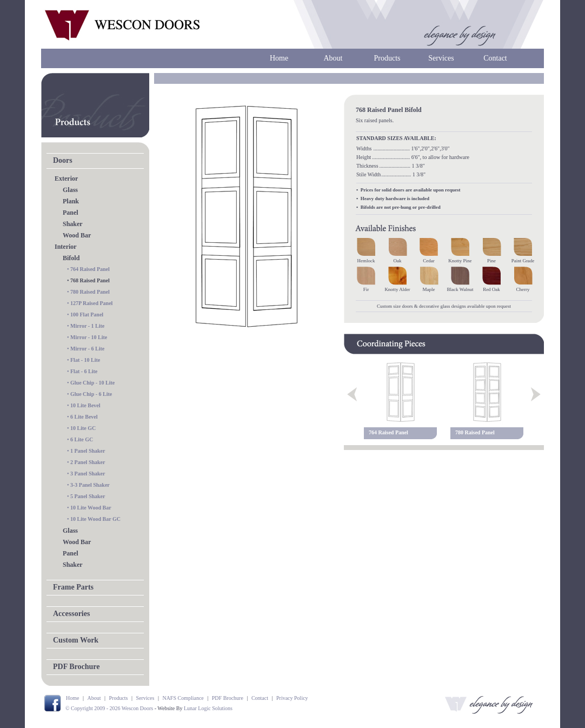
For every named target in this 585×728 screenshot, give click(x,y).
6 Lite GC (82, 439)
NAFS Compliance (183, 698)
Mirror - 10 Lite (89, 337)
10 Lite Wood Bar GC (95, 519)
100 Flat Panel (87, 315)
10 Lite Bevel (85, 405)
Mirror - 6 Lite (87, 349)
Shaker (73, 224)
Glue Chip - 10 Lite (92, 383)
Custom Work (76, 640)
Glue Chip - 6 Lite (91, 394)
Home (279, 58)
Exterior (66, 178)
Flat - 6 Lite (84, 371)
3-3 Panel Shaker (90, 485)
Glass (70, 190)
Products (387, 58)
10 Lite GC (83, 428)
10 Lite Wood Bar (91, 508)
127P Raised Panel (91, 303)
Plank (71, 201)
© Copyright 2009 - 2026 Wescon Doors (109, 708)
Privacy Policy (292, 698)
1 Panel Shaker (88, 451)
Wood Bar (77, 235)
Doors (63, 160)
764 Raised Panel (90, 269)
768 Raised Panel (90, 280)
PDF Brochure (76, 667)
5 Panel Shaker (88, 496)
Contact (495, 58)
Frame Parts (73, 587)
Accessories (71, 614)
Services (441, 58)
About (333, 58)
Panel (71, 213)
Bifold (71, 258)
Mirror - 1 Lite (87, 326)
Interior (66, 247)
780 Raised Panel (90, 292)
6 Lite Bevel (84, 417)
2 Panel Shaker (88, 462)
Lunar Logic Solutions (208, 708)
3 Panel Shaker (88, 474)
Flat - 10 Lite (85, 360)
